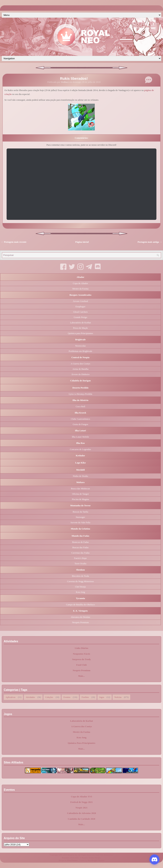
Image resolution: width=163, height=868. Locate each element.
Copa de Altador (80, 283)
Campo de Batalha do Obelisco (81, 605)
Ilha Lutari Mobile (80, 437)
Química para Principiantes (81, 333)
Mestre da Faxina (80, 289)
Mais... (81, 676)
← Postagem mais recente (14, 242)
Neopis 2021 (81, 808)
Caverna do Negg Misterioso (81, 581)
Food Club (81, 665)
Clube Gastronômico (81, 419)
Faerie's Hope (80, 558)
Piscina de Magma (80, 499)
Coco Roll (80, 406)
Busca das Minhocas (80, 489)
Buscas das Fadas (80, 547)
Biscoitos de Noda (80, 576)
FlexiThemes (73, 860)
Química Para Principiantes (81, 743)
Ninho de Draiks (81, 476)
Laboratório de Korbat (80, 323)
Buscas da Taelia (80, 512)
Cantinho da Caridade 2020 (82, 819)
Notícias (118, 697)
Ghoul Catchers (80, 312)
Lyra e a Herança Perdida (80, 394)
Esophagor (81, 306)
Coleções (49, 697)
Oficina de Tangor (80, 494)
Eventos (67, 697)
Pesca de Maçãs (80, 328)
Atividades (30, 697)
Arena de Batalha (80, 369)
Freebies (85, 697)
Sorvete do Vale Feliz (80, 522)
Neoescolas (80, 346)
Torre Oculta (81, 563)
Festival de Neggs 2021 (81, 802)
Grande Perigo (80, 317)
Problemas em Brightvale (80, 351)
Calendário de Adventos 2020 (81, 813)
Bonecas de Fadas (80, 542)
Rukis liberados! (74, 79)
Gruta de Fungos (80, 424)
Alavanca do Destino (80, 617)
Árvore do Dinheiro (80, 374)
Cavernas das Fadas (80, 553)
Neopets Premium (81, 622)
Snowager (81, 517)
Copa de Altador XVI (81, 797)
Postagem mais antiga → (150, 242)
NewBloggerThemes (96, 860)
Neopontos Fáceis (81, 654)
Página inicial (82, 242)
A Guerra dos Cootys (80, 364)
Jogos (102, 697)
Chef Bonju (80, 587)
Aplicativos (10, 697)
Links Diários (82, 648)
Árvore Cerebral (80, 301)
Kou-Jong (80, 592)
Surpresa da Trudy (81, 659)
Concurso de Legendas (80, 449)
